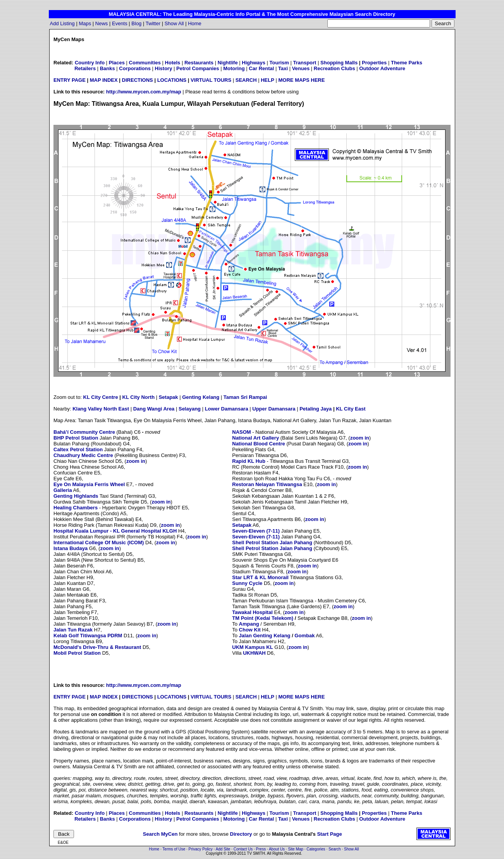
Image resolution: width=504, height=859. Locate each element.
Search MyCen (160, 834)
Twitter (153, 23)
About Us (277, 849)
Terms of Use (174, 849)
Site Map (295, 849)
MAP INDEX (104, 80)
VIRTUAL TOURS (211, 80)
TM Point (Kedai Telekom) (263, 618)
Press (261, 849)
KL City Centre (101, 397)
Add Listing (62, 23)
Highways (254, 63)
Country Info (90, 63)
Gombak (304, 636)
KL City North (139, 397)
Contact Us (243, 849)
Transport (305, 63)
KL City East (351, 409)
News (102, 23)
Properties (374, 63)
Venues (301, 68)
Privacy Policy (201, 849)
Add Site (223, 849)
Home (195, 23)
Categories (316, 849)
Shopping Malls (339, 63)
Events (120, 23)
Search (335, 849)
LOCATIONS (172, 80)
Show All (174, 23)
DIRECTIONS (138, 80)
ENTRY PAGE (70, 80)
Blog (136, 23)
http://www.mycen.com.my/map (144, 92)
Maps (85, 23)
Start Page (329, 834)
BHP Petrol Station (76, 438)
